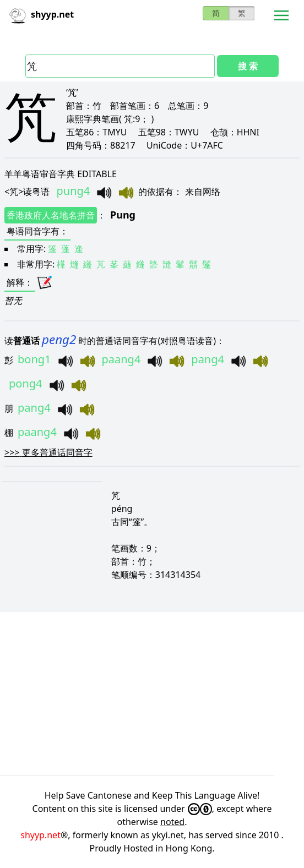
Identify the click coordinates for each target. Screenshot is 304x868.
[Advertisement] (152, 694)
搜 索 (248, 66)
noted (172, 822)
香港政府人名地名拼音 (51, 215)
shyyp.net (40, 835)
